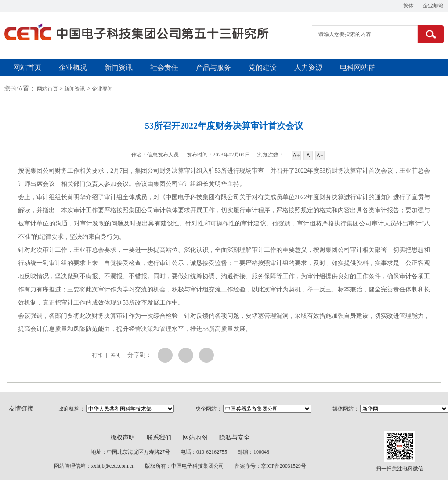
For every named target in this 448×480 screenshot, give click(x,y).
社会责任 (164, 67)
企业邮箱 (433, 6)
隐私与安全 (235, 438)
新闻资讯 (119, 67)
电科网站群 (358, 67)
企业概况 (73, 67)
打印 (98, 355)
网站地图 (195, 438)
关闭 (116, 355)
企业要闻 (102, 89)
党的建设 (263, 67)
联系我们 (159, 438)
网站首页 (27, 67)
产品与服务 (213, 67)
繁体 (408, 6)
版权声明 (123, 438)
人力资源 (308, 67)
